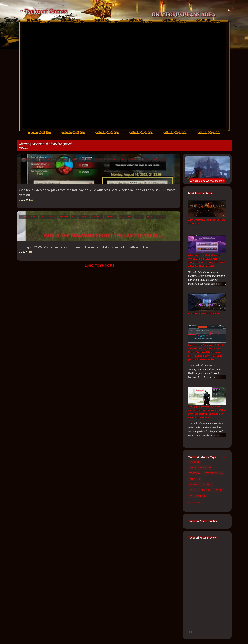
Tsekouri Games (46, 12)
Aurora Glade (199, 485)
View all (24, 148)
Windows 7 (196, 496)
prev (189, 632)
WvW (193, 473)
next (192, 632)
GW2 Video (211, 473)
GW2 (192, 462)
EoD (192, 490)
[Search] (230, 10)
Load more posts (100, 265)
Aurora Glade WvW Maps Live (207, 181)
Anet (193, 479)
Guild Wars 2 (198, 467)
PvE (204, 490)
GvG (217, 490)
